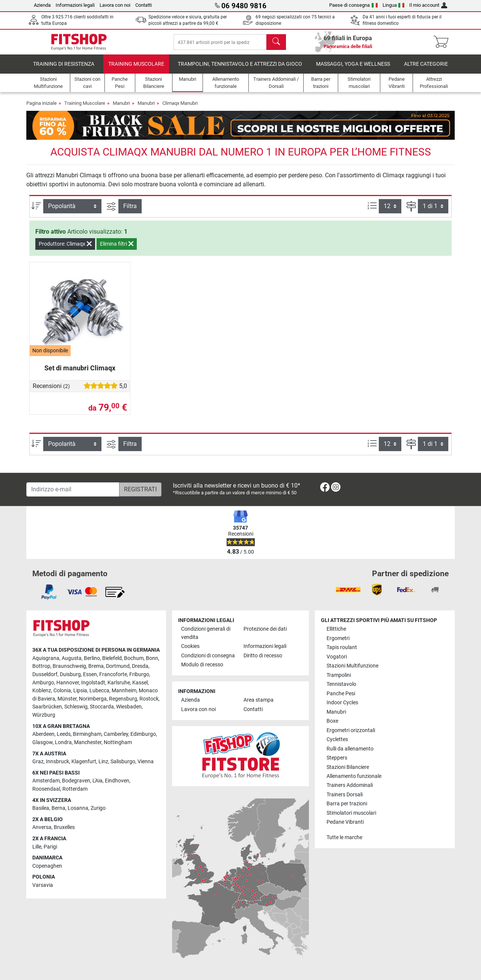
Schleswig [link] (76, 707)
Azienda (42, 5)
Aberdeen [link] (43, 734)
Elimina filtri (117, 249)
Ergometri (338, 638)
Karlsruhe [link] (119, 683)
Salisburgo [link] (123, 762)
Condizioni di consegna (208, 656)
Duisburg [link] (70, 674)
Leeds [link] (64, 734)
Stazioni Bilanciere (348, 767)
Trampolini (339, 675)
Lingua (394, 5)
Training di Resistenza (64, 69)
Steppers (337, 758)
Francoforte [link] (113, 674)
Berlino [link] (92, 658)
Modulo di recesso (202, 665)
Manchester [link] (88, 742)
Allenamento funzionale (354, 776)
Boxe (332, 721)
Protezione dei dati (265, 629)
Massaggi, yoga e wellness (353, 69)
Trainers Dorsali (345, 795)
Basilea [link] (41, 808)
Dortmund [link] (118, 666)
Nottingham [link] (118, 742)
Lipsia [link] (80, 691)
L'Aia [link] (98, 781)
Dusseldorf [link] (45, 674)
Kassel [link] (140, 683)
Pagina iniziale (42, 108)
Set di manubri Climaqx (80, 373)
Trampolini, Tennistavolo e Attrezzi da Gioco (240, 69)
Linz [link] (103, 762)
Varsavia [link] (43, 885)
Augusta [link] (72, 658)
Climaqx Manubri (180, 108)
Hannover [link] (68, 683)
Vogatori (337, 657)
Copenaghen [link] (47, 866)
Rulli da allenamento (350, 749)
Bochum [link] (134, 658)
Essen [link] (90, 674)
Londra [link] (63, 742)
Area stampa (259, 700)
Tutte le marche (344, 837)
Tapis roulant (342, 647)
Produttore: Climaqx (65, 249)
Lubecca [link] (99, 691)
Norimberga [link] (93, 699)
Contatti (144, 5)
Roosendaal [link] (46, 789)
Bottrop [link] (41, 666)
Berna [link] (58, 808)
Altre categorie (426, 69)
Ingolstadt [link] (93, 683)
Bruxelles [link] (64, 827)
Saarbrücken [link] (47, 707)
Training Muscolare (136, 69)
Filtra (130, 211)
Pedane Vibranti (345, 822)
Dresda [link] (140, 666)
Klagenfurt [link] (84, 762)
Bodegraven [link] (76, 781)
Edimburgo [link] (143, 734)
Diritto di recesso (263, 656)
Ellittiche (336, 629)
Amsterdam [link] (46, 781)
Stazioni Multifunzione (352, 666)
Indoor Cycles (342, 703)
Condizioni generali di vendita (206, 633)
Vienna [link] (146, 762)
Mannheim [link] (124, 691)
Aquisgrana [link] (46, 658)
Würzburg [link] (44, 715)
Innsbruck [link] (57, 762)
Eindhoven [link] (117, 781)
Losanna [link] (78, 808)
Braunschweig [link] (69, 666)
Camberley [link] (116, 734)
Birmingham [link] (87, 734)
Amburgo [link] (43, 683)
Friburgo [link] (139, 674)
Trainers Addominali (350, 785)
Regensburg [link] (123, 699)
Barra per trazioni (347, 804)
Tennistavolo (341, 684)
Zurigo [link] (98, 808)
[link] (325, 488)
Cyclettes (337, 739)
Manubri (121, 108)
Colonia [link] (62, 691)
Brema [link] (96, 666)
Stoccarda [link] (102, 707)
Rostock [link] (149, 699)
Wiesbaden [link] (129, 707)
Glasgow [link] (42, 742)
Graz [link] (38, 762)
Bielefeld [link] (112, 658)
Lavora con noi (115, 5)
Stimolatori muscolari (351, 813)
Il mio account (428, 5)
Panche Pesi (341, 694)
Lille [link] (37, 847)
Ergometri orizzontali (351, 730)
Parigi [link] (50, 847)
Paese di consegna (353, 5)
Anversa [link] (42, 827)
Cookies (190, 646)
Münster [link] (67, 699)
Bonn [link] (152, 658)
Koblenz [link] (42, 691)
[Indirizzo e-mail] (73, 489)
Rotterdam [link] (75, 789)
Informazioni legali (75, 5)
